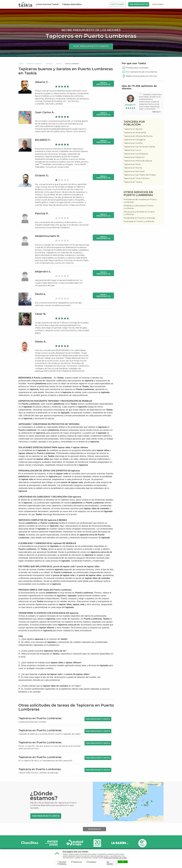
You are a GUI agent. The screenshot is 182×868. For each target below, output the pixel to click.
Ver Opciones (110, 863)
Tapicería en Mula (132, 164)
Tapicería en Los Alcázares (136, 154)
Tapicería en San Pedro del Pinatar (140, 175)
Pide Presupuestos (139, 4)
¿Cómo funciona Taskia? (47, 4)
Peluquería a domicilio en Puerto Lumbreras (139, 213)
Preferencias (77, 862)
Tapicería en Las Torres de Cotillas (139, 147)
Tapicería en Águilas (133, 129)
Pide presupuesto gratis (91, 46)
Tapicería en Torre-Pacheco (137, 178)
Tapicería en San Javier (134, 171)
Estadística (92, 862)
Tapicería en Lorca (132, 150)
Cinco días (30, 843)
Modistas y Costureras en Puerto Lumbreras (139, 207)
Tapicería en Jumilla (133, 143)
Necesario (63, 862)
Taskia (21, 64)
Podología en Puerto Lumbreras (139, 221)
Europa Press (52, 843)
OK (123, 862)
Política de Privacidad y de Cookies (115, 858)
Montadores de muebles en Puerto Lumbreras (140, 201)
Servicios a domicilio (34, 64)
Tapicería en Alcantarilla (135, 133)
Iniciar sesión (158, 4)
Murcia (59, 64)
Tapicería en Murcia (133, 168)
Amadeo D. (130, 105)
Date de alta (94, 829)
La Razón (120, 843)
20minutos (97, 843)
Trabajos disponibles (72, 4)
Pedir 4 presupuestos (103, 84)
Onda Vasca (142, 843)
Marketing (63, 864)
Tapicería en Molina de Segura (138, 161)
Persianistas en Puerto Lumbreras (139, 218)
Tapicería (49, 64)
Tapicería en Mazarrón (134, 157)
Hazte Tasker (117, 4)
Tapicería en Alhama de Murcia (138, 136)
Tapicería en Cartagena (134, 140)
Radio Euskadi (75, 843)
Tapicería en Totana (133, 182)
